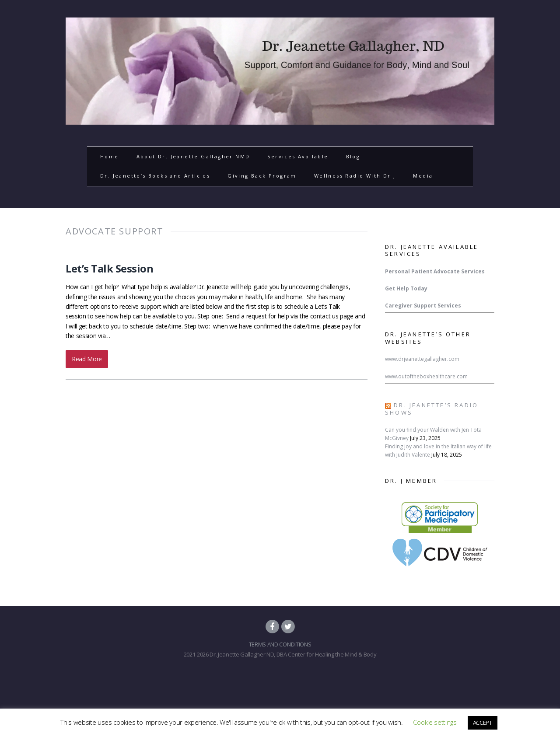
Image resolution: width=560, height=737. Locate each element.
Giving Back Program (262, 176)
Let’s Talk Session (109, 268)
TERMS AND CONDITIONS (280, 644)
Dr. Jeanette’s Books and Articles (155, 176)
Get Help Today (406, 288)
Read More (87, 359)
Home (110, 156)
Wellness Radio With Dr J (355, 176)
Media (423, 176)
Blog (353, 156)
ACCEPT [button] (483, 723)
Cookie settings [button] (435, 722)
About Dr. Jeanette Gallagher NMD (193, 156)
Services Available (298, 156)
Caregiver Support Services (423, 306)
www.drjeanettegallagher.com (422, 359)
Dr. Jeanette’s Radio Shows (432, 409)
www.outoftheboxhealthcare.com (426, 376)
